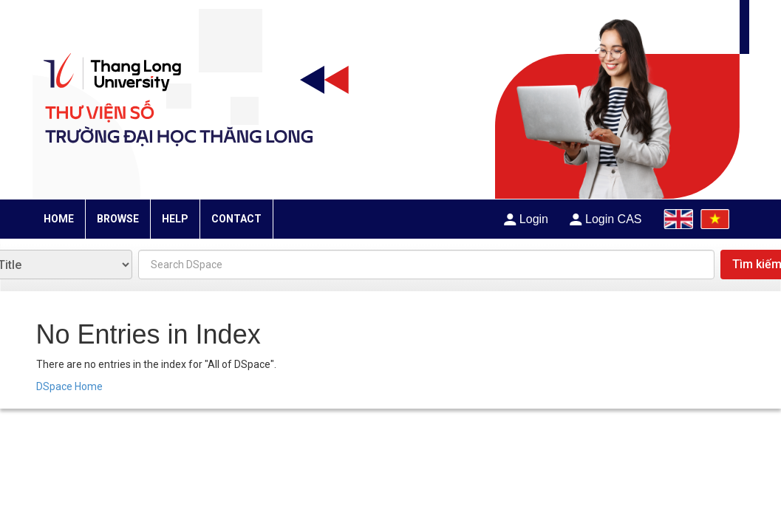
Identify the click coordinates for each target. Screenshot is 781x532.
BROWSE (118, 219)
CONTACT (236, 219)
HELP (175, 219)
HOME (59, 219)
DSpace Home (69, 386)
